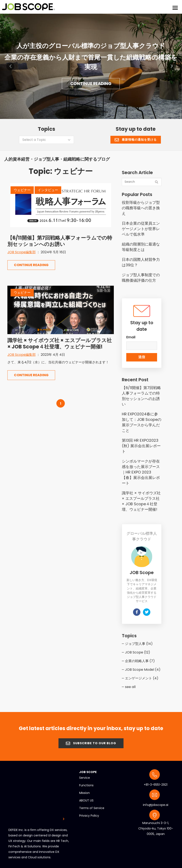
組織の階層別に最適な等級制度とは (141, 246)
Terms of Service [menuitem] (92, 807)
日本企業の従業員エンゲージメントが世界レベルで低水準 (141, 227)
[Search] (142, 181)
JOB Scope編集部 (22, 251)
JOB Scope (138, 651)
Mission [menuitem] (84, 792)
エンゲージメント (142, 677)
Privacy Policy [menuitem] (89, 814)
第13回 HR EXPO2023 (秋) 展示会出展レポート (141, 445)
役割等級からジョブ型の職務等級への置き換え (141, 207)
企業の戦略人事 (140, 660)
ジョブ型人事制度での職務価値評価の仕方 (141, 276)
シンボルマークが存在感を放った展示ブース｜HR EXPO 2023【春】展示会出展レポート (141, 471)
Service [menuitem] (85, 776)
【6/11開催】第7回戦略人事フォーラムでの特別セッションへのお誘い (60, 240)
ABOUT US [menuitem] (86, 799)
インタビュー (48, 189)
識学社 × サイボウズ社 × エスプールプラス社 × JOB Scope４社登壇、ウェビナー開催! (60, 342)
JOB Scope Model (143, 668)
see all (130, 686)
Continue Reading (91, 83)
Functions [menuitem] (86, 784)
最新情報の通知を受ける (136, 138)
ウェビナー (22, 189)
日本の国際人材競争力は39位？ (141, 261)
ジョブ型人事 (139, 642)
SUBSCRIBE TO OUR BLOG (91, 742)
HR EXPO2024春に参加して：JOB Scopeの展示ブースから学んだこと (142, 421)
